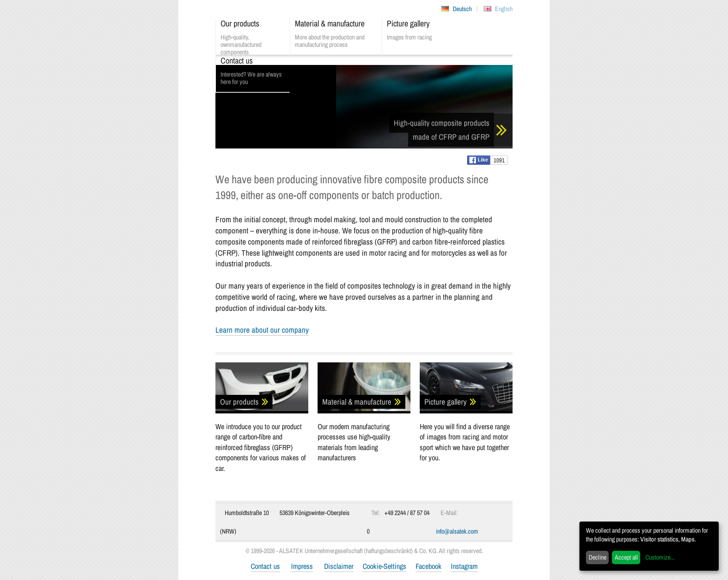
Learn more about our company (262, 330)
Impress (302, 566)
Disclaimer (339, 566)
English (504, 9)
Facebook (429, 566)
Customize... (660, 557)
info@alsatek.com (457, 531)
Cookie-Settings (384, 566)
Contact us (265, 566)
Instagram (464, 566)
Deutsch (462, 9)
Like (479, 160)
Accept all (626, 557)
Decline (598, 557)
